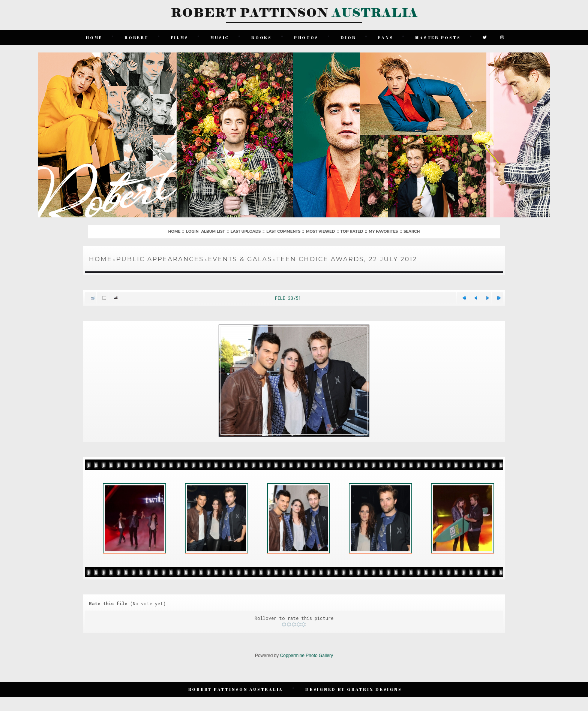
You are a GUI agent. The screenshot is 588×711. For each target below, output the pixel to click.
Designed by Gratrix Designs (353, 689)
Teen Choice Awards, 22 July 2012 (347, 259)
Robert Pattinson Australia (236, 689)
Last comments (283, 231)
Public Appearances (160, 259)
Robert (136, 37)
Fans (385, 37)
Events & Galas (240, 259)
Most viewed (320, 231)
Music (220, 37)
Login (192, 231)
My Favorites (383, 231)
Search (412, 231)
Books (262, 37)
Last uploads (246, 231)
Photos (306, 37)
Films (180, 37)
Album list (213, 231)
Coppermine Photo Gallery (307, 656)
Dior (348, 37)
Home (94, 37)
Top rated (352, 231)
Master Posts (438, 37)
